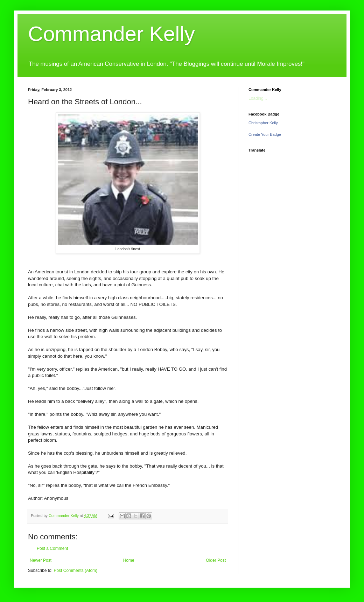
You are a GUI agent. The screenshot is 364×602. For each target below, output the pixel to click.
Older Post (216, 560)
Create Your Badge (265, 134)
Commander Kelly (111, 34)
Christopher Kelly (263, 123)
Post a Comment (52, 548)
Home (129, 560)
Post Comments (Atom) (75, 570)
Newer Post (41, 560)
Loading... (258, 98)
